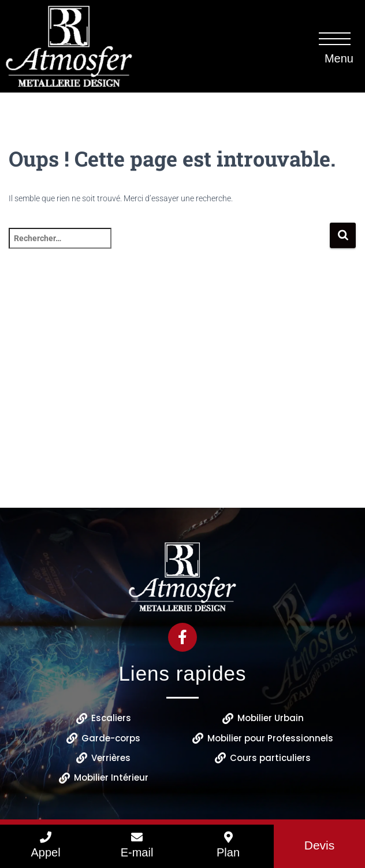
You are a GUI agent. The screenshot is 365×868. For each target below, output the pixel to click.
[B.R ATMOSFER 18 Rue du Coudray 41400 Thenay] (182, 407)
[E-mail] (137, 837)
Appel (45, 852)
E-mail (137, 852)
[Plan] (228, 837)
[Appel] (46, 837)
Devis (320, 845)
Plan (228, 852)
